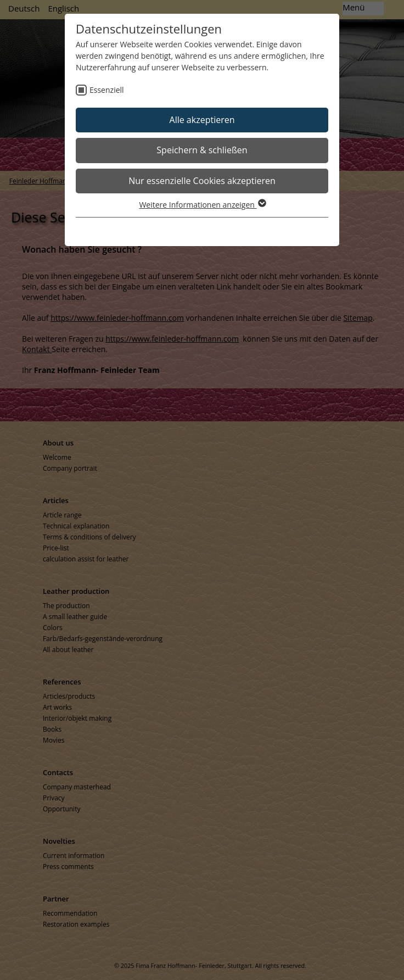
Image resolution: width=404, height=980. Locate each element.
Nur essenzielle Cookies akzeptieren (202, 181)
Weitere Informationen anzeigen (202, 205)
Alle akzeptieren (202, 120)
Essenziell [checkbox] (107, 90)
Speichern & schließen (202, 150)
